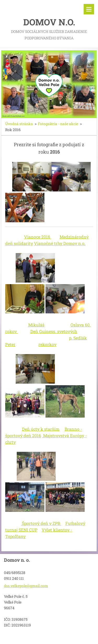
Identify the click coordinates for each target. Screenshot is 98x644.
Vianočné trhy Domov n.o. (60, 243)
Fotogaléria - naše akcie (58, 124)
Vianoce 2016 (38, 237)
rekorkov (47, 344)
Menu (89, 9)
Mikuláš (36, 325)
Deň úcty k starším (41, 429)
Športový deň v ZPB (41, 523)
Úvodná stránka (19, 124)
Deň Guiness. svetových (54, 331)
